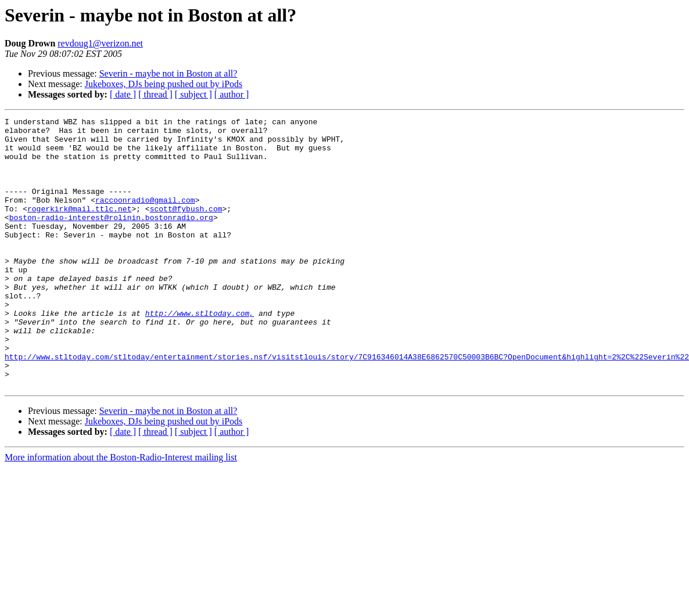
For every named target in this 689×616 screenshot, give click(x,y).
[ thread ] (155, 94)
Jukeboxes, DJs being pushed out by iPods (164, 84)
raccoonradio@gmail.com (145, 217)
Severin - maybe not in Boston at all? (168, 73)
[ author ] (232, 94)
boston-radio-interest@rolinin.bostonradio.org (111, 238)
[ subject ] (193, 94)
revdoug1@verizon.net (100, 43)
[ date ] (123, 94)
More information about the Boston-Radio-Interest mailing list (121, 511)
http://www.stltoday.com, (200, 353)
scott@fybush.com (186, 228)
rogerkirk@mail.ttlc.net (79, 228)
